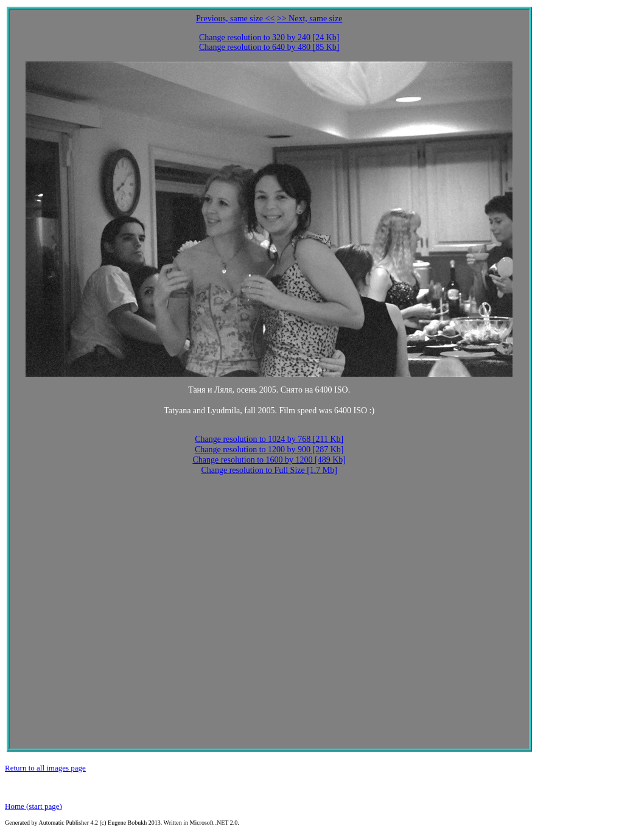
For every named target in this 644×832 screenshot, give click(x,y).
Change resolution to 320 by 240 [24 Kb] (269, 37)
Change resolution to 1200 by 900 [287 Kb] (269, 449)
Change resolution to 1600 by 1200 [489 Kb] (269, 460)
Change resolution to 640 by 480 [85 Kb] (269, 47)
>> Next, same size (310, 19)
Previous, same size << (235, 19)
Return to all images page (45, 768)
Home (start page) (33, 806)
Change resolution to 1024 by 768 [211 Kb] (269, 439)
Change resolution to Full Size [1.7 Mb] (269, 470)
